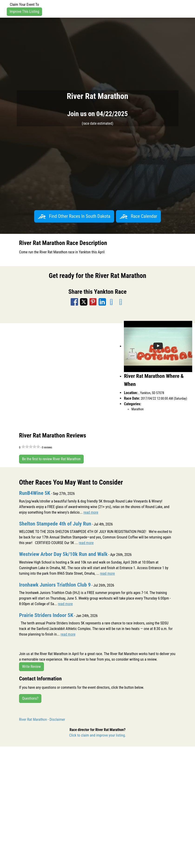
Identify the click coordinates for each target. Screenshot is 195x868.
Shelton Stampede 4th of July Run (55, 524)
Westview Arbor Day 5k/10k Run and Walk (63, 554)
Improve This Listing (24, 11)
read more (91, 512)
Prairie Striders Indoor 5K (46, 615)
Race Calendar (139, 216)
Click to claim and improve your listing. (97, 735)
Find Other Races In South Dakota (74, 216)
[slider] (31, 447)
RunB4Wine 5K (35, 493)
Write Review (31, 667)
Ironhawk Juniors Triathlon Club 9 (55, 585)
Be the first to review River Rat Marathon (51, 459)
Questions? (30, 698)
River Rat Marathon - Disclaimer (42, 720)
